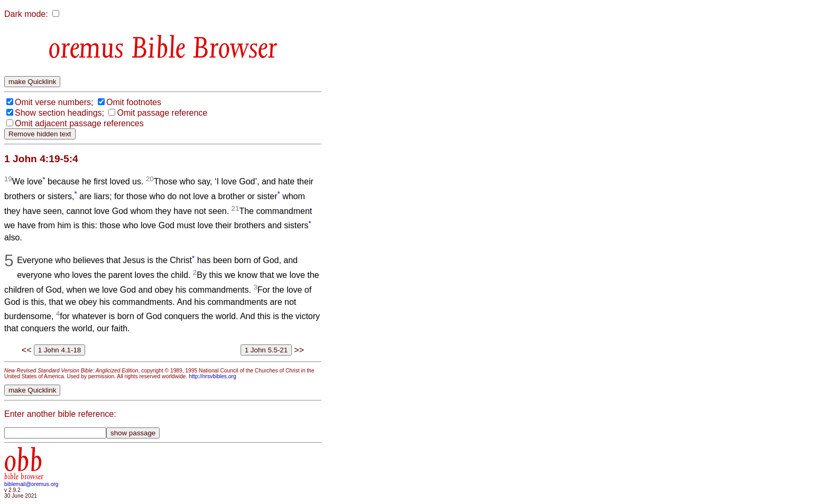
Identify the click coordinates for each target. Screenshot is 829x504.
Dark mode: (26, 14)
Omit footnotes (134, 102)
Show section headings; (59, 113)
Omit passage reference (162, 113)
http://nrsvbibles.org (212, 376)
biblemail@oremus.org (31, 484)
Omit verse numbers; (54, 102)
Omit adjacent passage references (79, 123)
